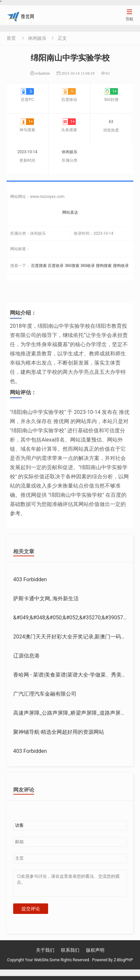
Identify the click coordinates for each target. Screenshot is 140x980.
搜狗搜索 (104, 266)
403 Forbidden (30, 579)
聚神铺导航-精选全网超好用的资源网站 (59, 732)
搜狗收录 (121, 266)
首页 (11, 38)
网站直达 (70, 212)
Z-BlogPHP (123, 964)
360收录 (88, 266)
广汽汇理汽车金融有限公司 (45, 694)
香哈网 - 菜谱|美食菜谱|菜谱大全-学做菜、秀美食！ (73, 675)
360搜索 (72, 266)
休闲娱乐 (37, 38)
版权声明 (95, 954)
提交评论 (31, 913)
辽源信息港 (26, 656)
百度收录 (56, 266)
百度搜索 (39, 266)
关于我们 (45, 954)
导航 (129, 15)
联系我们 (70, 954)
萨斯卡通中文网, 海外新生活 (46, 598)
